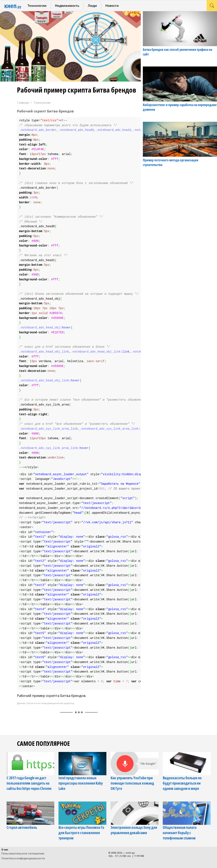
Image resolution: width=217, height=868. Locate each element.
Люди (92, 6)
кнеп (13, 6)
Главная (23, 103)
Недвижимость (67, 6)
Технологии (37, 6)
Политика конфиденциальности (23, 858)
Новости (112, 6)
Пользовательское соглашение (23, 853)
